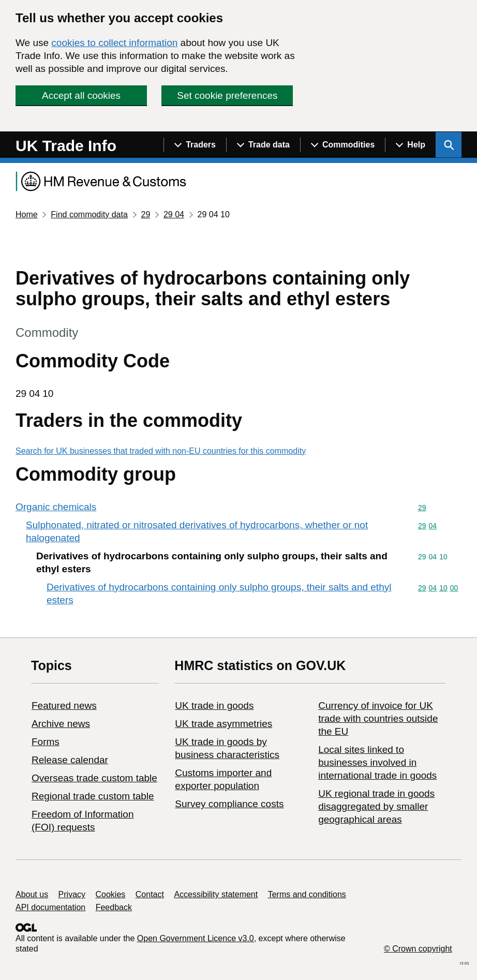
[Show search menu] (449, 145)
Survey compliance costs (229, 804)
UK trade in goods (214, 706)
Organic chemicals (56, 507)
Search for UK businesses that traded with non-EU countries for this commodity (161, 451)
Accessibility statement (216, 894)
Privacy (72, 894)
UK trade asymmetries (223, 724)
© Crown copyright (418, 949)
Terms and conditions (307, 894)
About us (32, 894)
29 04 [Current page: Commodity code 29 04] (174, 214)
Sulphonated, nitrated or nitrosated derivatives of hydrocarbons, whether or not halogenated (197, 531)
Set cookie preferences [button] (227, 95)
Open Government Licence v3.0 (196, 938)
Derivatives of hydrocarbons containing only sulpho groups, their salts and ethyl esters (219, 593)
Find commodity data (89, 214)
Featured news (64, 706)
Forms (46, 742)
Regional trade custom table (93, 796)
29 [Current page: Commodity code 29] (145, 214)
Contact (150, 894)
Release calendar (70, 760)
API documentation (50, 907)
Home (27, 214)
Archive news (61, 724)
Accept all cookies (81, 95)
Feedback (114, 907)
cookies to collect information (114, 43)
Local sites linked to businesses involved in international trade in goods (377, 762)
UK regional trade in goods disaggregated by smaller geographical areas (376, 806)
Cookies (111, 894)
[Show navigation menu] (195, 145)
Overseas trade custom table (94, 778)
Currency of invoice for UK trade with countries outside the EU (378, 718)
